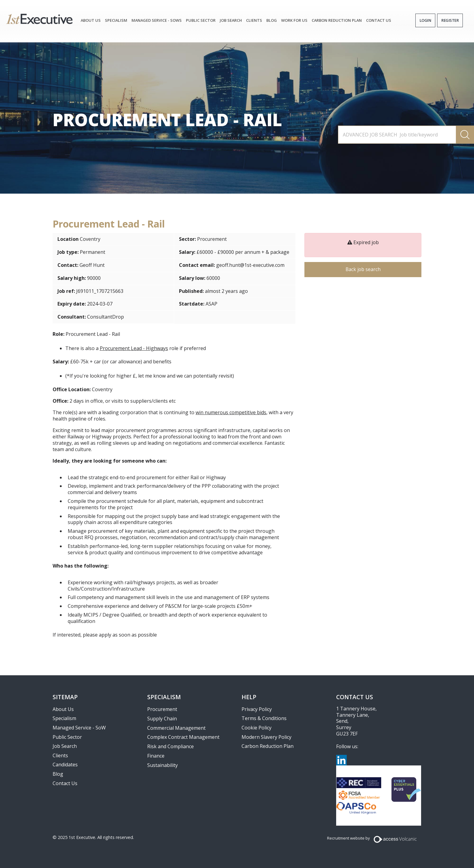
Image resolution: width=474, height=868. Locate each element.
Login (425, 20)
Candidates (65, 765)
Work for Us (294, 20)
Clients (254, 20)
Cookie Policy (256, 728)
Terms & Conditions (264, 718)
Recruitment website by (348, 838)
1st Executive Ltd (39, 19)
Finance (156, 756)
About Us (91, 20)
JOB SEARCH (231, 20)
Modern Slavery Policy (266, 737)
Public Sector (201, 20)
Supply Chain (162, 719)
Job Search (65, 746)
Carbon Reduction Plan (337, 20)
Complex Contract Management (183, 737)
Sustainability (162, 765)
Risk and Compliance (170, 746)
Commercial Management (176, 728)
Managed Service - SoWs (157, 20)
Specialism (116, 20)
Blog (272, 20)
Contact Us (379, 20)
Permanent (93, 252)
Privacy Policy (257, 709)
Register (450, 20)
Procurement (212, 239)
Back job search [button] (363, 270)
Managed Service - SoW (79, 728)
